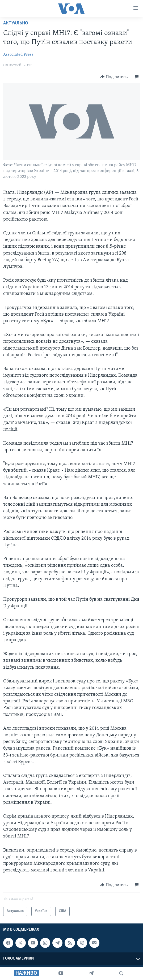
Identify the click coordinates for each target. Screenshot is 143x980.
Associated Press (18, 55)
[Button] (114, 77)
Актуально (16, 23)
